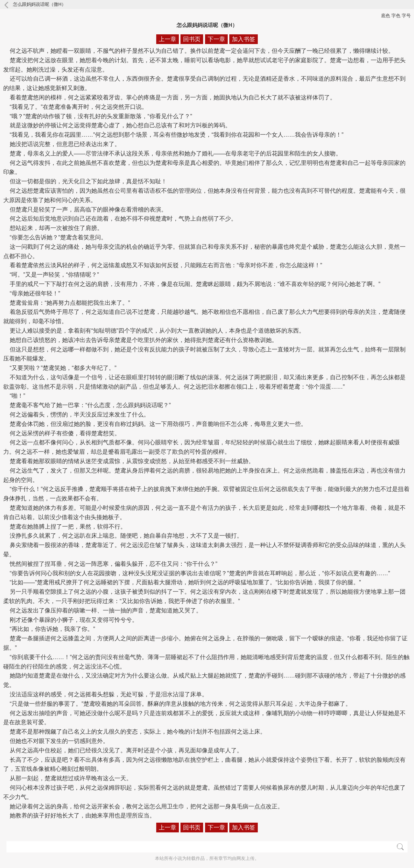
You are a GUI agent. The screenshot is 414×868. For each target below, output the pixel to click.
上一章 (168, 39)
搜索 (400, 847)
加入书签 (244, 39)
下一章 (216, 39)
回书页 (192, 39)
